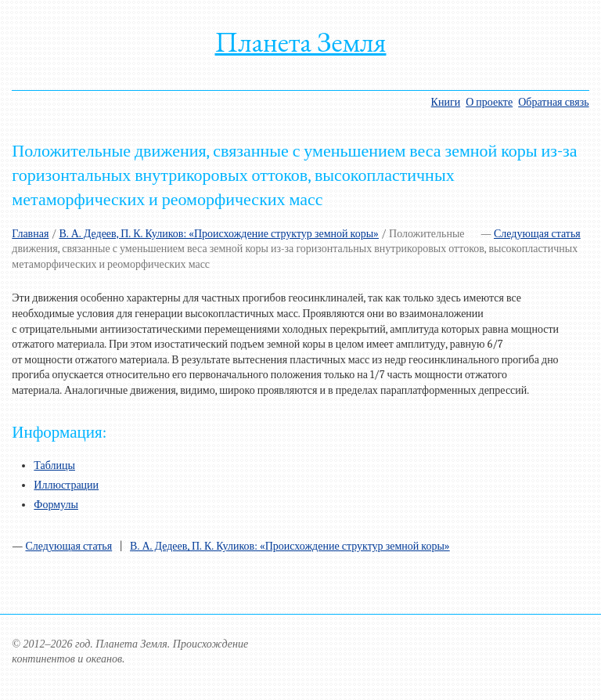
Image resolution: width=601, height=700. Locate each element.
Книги (446, 102)
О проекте (489, 102)
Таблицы (54, 465)
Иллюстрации (66, 485)
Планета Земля (301, 42)
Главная (30, 234)
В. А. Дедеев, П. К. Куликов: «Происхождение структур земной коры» (219, 234)
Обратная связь (553, 102)
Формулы (56, 505)
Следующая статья (537, 234)
